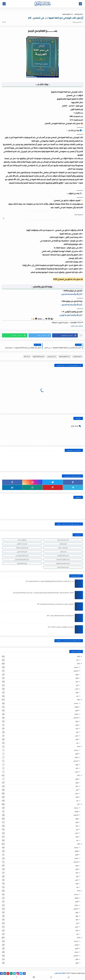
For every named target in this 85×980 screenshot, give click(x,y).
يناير (77, 660)
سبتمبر (76, 714)
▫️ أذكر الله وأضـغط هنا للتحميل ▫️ (72, 294)
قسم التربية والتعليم (63, 556)
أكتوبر (77, 710)
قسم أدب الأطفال (22, 544)
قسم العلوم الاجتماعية (63, 559)
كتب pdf (27, 356)
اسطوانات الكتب (22, 540)
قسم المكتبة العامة (63, 567)
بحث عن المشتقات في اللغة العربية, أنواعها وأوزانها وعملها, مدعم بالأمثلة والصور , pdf (50, 581)
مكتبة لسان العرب (77, 326)
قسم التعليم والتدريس (22, 556)
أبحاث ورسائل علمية (63, 540)
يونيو (77, 678)
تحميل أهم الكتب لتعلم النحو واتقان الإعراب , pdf (60, 615)
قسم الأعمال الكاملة (22, 548)
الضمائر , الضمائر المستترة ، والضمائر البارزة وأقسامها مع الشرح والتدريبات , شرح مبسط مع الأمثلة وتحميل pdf (44, 593)
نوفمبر (76, 707)
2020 (78, 844)
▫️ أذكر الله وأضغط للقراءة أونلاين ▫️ (71, 315)
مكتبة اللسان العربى (60, 973)
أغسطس (76, 671)
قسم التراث (63, 552)
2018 (78, 938)
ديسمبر (76, 667)
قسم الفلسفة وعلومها (63, 563)
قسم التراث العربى (22, 552)
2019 (78, 891)
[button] (65, 335)
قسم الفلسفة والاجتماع (22, 559)
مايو (77, 682)
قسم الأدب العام (63, 548)
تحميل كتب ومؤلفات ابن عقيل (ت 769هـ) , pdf (61, 627)
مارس (77, 689)
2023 (78, 746)
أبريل (77, 685)
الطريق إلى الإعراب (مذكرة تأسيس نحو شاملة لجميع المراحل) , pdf (55, 604)
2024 (78, 700)
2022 (78, 775)
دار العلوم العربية (67, 14)
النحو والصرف (78, 14)
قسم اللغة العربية (39, 356)
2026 (78, 656)
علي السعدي (52, 356)
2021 (78, 804)
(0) (4, 22)
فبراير (77, 692)
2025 (78, 664)
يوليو (77, 674)
